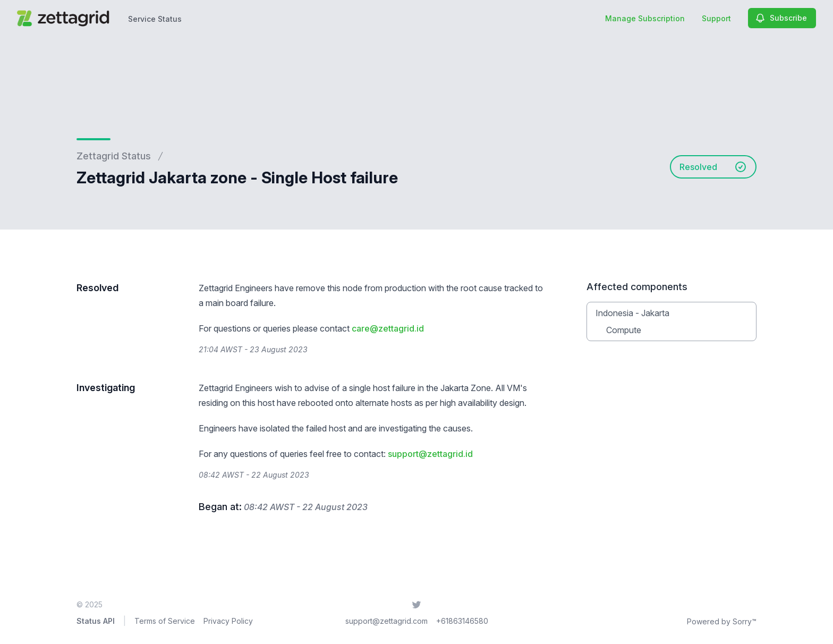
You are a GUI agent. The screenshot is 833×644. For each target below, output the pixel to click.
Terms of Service (165, 621)
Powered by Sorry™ (722, 621)
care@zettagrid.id (388, 328)
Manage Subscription (645, 18)
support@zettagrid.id (430, 454)
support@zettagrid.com (386, 621)
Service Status (155, 19)
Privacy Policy (228, 621)
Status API (96, 621)
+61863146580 (462, 621)
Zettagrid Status (114, 156)
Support (716, 18)
